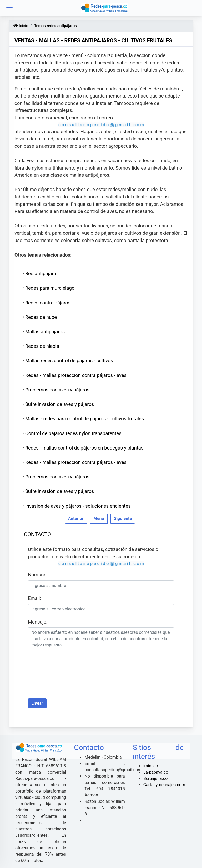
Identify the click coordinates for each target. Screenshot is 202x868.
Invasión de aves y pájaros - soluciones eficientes (78, 506)
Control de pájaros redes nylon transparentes (73, 433)
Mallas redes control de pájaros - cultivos (69, 361)
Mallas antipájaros (45, 332)
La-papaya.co (156, 772)
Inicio (21, 26)
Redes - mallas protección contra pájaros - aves (76, 375)
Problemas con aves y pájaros (57, 390)
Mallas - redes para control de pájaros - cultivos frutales (85, 419)
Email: (34, 598)
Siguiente (123, 519)
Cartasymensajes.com (164, 785)
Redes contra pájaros (48, 303)
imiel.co (151, 766)
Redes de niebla (42, 346)
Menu (99, 519)
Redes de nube (41, 317)
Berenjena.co (156, 778)
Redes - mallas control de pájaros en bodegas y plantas (84, 448)
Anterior (76, 519)
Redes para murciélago (50, 288)
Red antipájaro (41, 274)
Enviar (37, 703)
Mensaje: (38, 622)
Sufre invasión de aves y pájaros (60, 404)
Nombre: (37, 575)
